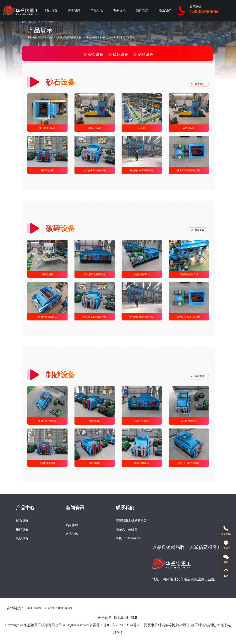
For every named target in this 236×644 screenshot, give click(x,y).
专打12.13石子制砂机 (189, 463)
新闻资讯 (75, 508)
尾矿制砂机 (95, 463)
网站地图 (121, 618)
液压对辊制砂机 (142, 463)
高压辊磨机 (47, 274)
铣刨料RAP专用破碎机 (142, 170)
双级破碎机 (189, 128)
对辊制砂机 (95, 421)
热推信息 (105, 618)
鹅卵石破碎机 (47, 170)
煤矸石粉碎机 (95, 128)
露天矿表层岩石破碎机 (189, 170)
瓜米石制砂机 (142, 421)
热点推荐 (72, 525)
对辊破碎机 (167, 625)
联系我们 (165, 11)
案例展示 (119, 11)
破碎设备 (121, 54)
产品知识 (72, 534)
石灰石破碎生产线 (189, 274)
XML (134, 618)
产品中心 (25, 508)
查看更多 (200, 84)
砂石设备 (96, 54)
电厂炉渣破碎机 (47, 128)
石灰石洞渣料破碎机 (95, 274)
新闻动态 (142, 11)
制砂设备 (145, 54)
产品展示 (97, 11)
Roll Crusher (34, 608)
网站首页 (51, 11)
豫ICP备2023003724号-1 (121, 625)
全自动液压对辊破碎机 (95, 170)
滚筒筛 (142, 128)
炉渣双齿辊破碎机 (47, 317)
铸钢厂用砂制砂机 (47, 421)
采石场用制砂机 (189, 421)
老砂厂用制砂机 (47, 463)
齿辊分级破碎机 (142, 274)
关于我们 (74, 11)
